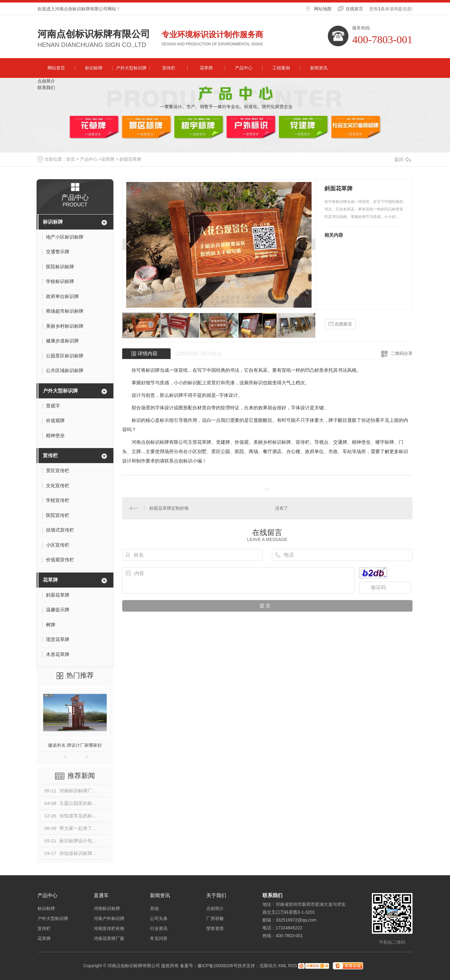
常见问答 (159, 938)
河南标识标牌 (107, 908)
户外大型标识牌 (131, 68)
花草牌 (206, 68)
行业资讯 (159, 928)
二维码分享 (402, 353)
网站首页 (56, 68)
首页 (71, 159)
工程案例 (281, 68)
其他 (154, 908)
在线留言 (354, 9)
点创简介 (46, 81)
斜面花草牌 (130, 159)
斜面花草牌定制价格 (169, 508)
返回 (402, 159)
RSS (293, 966)
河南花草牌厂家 (109, 938)
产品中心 (244, 68)
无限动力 (268, 966)
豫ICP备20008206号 (217, 966)
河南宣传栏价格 (109, 928)
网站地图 (323, 9)
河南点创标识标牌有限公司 (94, 34)
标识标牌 (94, 68)
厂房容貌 (215, 918)
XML (282, 966)
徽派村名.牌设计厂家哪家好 (75, 745)
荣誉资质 (215, 928)
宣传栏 (169, 68)
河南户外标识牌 (109, 918)
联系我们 (46, 88)
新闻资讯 (319, 68)
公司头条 (159, 918)
